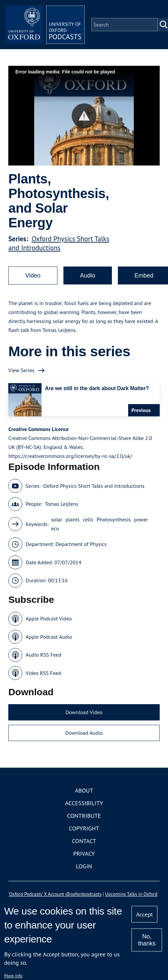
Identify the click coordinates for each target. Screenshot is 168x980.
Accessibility (84, 803)
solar (57, 519)
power (141, 519)
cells (88, 519)
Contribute (84, 816)
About (84, 790)
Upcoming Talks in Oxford (131, 894)
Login (84, 866)
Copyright (84, 828)
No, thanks (147, 940)
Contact (84, 841)
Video (33, 275)
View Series (21, 370)
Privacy (84, 854)
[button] (84, 116)
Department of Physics (81, 544)
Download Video (84, 712)
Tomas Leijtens (61, 504)
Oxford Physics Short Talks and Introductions (59, 243)
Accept (145, 914)
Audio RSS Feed (43, 655)
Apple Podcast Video (49, 618)
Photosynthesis (114, 519)
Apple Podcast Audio (49, 637)
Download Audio (84, 733)
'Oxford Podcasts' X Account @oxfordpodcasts (55, 894)
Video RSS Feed (43, 673)
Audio (88, 275)
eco (55, 528)
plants (72, 519)
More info (13, 976)
